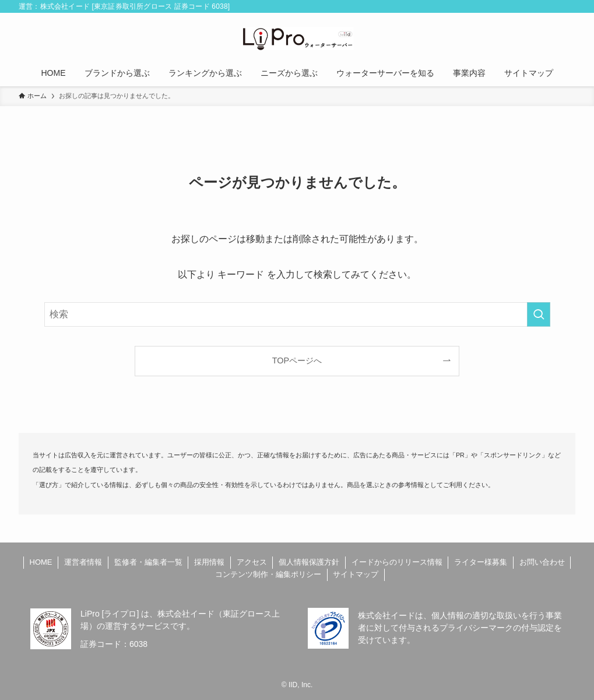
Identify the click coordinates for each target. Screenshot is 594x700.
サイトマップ (356, 574)
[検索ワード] (297, 314)
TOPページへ (297, 360)
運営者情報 (83, 562)
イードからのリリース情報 (397, 562)
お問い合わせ (542, 562)
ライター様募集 (481, 562)
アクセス (252, 562)
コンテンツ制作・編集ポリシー (268, 574)
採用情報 (209, 562)
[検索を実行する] (539, 314)
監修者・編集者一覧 (148, 562)
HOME (41, 562)
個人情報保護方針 (309, 562)
